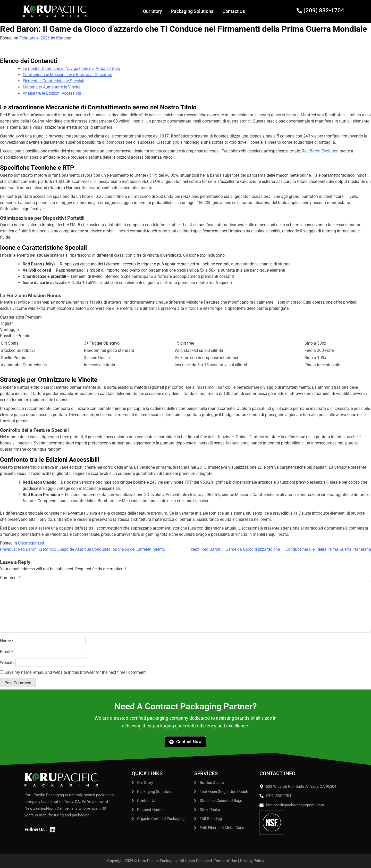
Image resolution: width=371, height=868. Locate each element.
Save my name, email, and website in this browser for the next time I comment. (75, 672)
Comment (10, 578)
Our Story (153, 11)
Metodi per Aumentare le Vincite (52, 87)
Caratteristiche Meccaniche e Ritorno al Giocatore (67, 75)
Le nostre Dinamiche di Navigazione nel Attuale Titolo (71, 68)
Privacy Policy (252, 861)
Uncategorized (31, 543)
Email (7, 652)
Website (7, 663)
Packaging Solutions (192, 11)
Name (7, 641)
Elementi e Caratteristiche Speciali (53, 81)
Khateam (64, 38)
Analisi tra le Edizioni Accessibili (52, 93)
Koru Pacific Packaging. (158, 861)
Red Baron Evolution (320, 151)
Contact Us (234, 11)
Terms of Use (225, 861)
